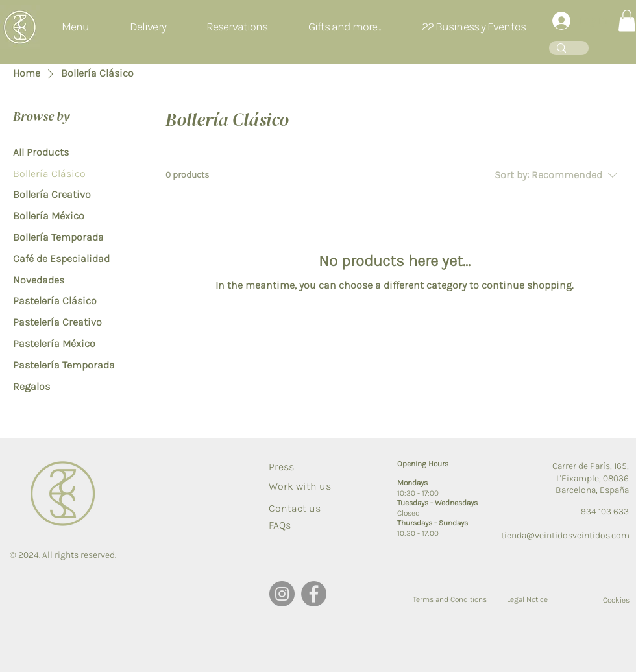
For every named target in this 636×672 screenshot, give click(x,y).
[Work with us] (300, 486)
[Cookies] (601, 600)
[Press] (291, 467)
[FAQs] (291, 525)
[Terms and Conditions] (450, 599)
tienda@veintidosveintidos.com (565, 535)
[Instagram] (282, 594)
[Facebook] (314, 594)
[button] (237, 27)
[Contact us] (295, 509)
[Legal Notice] (528, 599)
